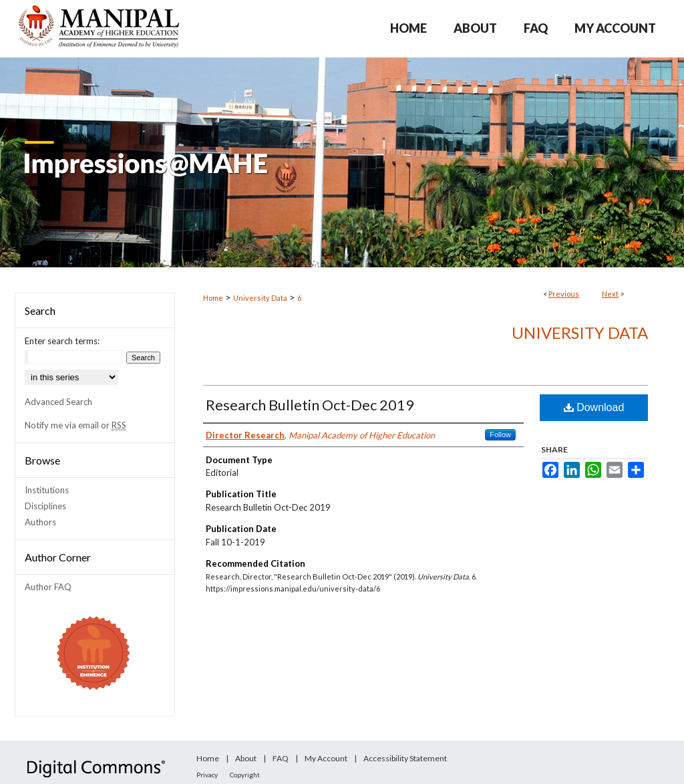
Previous (564, 294)
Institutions (47, 490)
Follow (500, 434)
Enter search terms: (62, 341)
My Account (326, 758)
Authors (40, 522)
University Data (260, 298)
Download (594, 407)
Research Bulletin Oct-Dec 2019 (310, 405)
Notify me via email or (75, 425)
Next (610, 294)
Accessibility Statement (405, 758)
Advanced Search (58, 402)
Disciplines (45, 506)
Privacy (207, 775)
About (246, 758)
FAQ (281, 758)
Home (213, 298)
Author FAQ (48, 587)
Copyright (245, 775)
